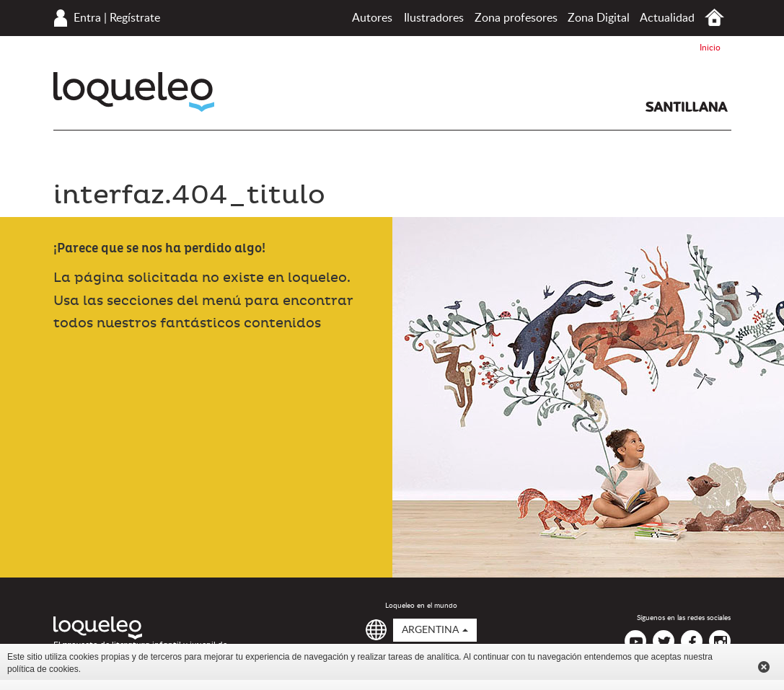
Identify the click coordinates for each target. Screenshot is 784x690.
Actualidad (667, 18)
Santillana (687, 107)
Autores (372, 18)
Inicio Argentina (714, 18)
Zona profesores (516, 18)
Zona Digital (599, 18)
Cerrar (764, 667)
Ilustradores (434, 18)
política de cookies (43, 669)
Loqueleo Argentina (134, 92)
